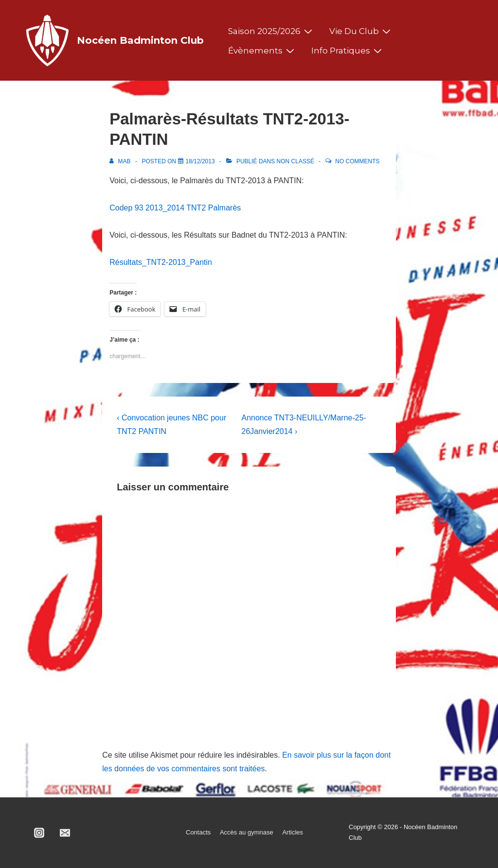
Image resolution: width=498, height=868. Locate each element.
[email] (65, 833)
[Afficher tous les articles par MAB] (121, 161)
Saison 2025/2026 (271, 31)
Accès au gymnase (247, 832)
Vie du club (361, 31)
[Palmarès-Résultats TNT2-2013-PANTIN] (200, 161)
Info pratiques (348, 51)
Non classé (295, 161)
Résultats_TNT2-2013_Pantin (161, 262)
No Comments (357, 161)
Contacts (198, 832)
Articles (293, 832)
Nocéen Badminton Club (140, 40)
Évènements (262, 51)
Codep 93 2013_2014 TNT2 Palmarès (175, 208)
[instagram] (39, 833)
